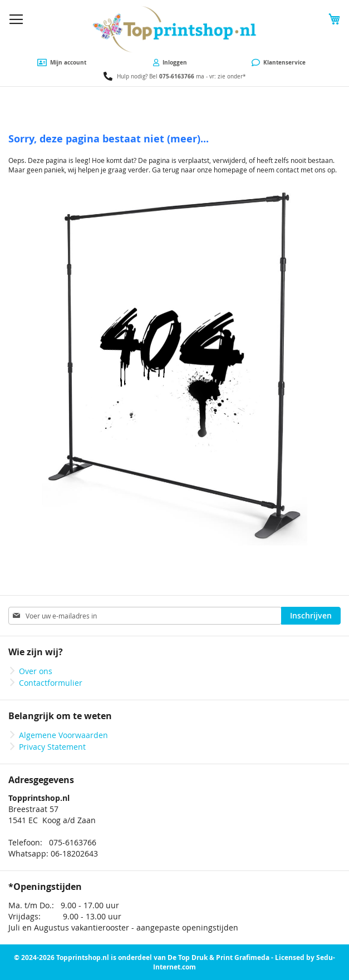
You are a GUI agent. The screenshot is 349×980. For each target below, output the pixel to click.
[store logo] (175, 29)
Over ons (36, 671)
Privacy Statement (52, 747)
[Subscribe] (311, 616)
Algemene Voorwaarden (63, 735)
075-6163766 (177, 76)
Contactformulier (51, 683)
